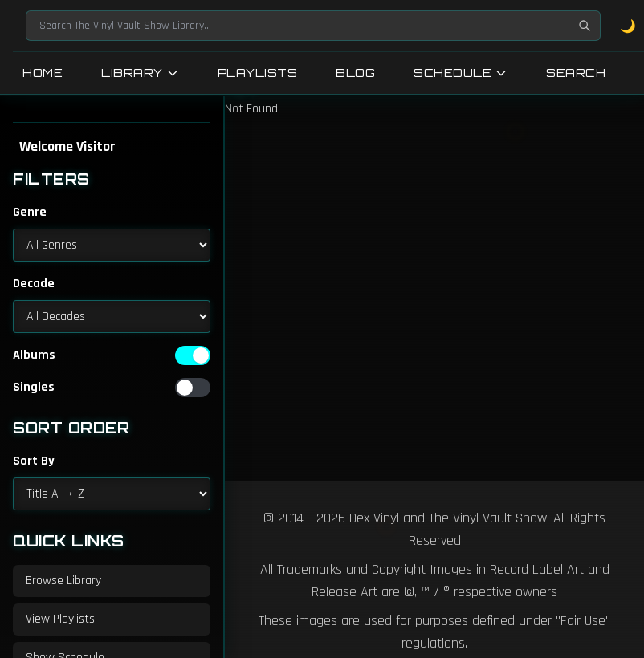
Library (140, 73)
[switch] (193, 355)
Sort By (34, 461)
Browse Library (63, 581)
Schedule (461, 73)
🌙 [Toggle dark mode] (628, 26)
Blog (355, 73)
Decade (34, 284)
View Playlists (60, 619)
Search (576, 73)
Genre (30, 212)
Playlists (258, 73)
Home (43, 73)
